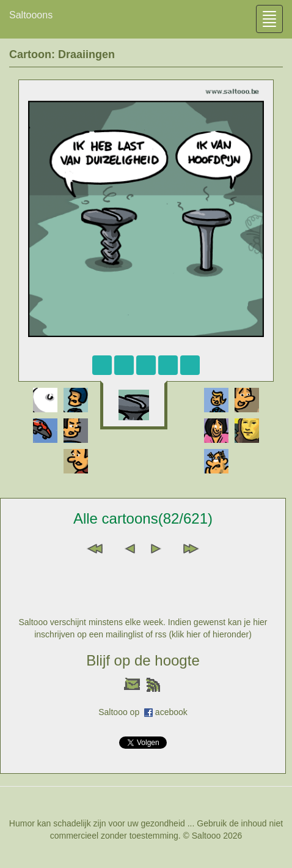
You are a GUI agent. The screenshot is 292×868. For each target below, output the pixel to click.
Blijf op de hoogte (143, 660)
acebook (171, 712)
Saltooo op (121, 712)
